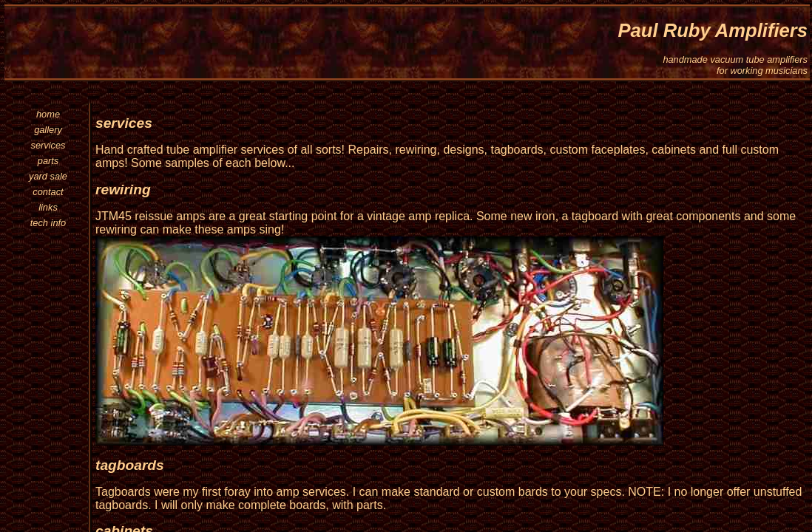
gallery (48, 130)
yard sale (48, 176)
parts (48, 161)
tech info (48, 223)
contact (48, 192)
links (48, 207)
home (48, 114)
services (48, 145)
